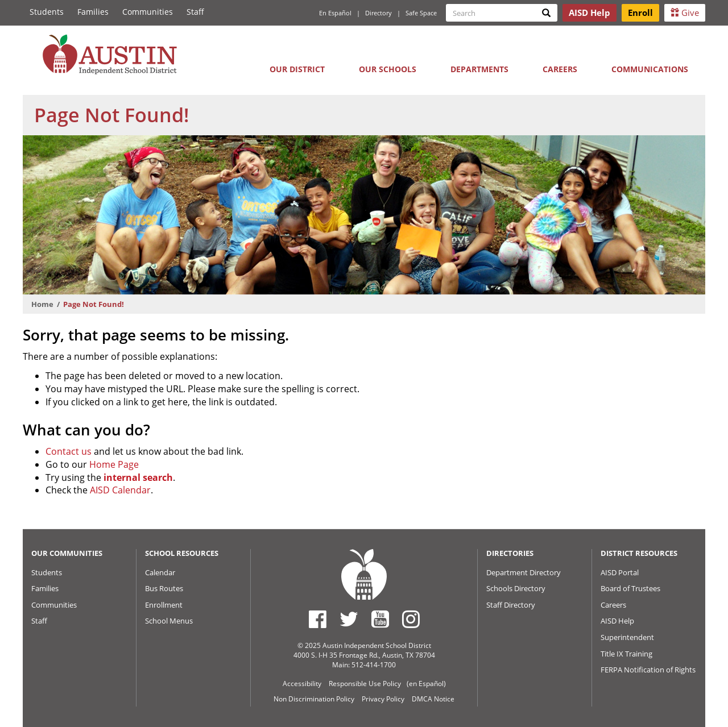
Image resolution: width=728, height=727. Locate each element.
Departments (479, 69)
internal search (138, 477)
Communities (148, 12)
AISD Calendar (120, 490)
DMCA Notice (433, 699)
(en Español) (426, 684)
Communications (650, 69)
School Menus (169, 621)
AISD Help (617, 621)
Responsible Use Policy (365, 684)
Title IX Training (626, 654)
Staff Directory (511, 605)
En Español (335, 13)
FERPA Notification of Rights (648, 670)
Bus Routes (164, 588)
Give (685, 13)
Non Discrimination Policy (314, 699)
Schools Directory (516, 588)
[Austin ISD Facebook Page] (318, 619)
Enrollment (164, 605)
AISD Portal (620, 572)
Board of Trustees (630, 588)
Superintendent (627, 637)
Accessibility (302, 684)
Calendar (160, 572)
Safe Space (421, 13)
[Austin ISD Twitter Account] (349, 619)
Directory (379, 13)
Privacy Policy (383, 699)
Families (93, 12)
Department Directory (524, 572)
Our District (297, 69)
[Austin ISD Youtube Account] (380, 619)
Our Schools (388, 69)
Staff (195, 12)
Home (42, 304)
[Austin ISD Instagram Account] (411, 619)
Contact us (69, 451)
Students (47, 12)
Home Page (114, 464)
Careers (560, 69)
